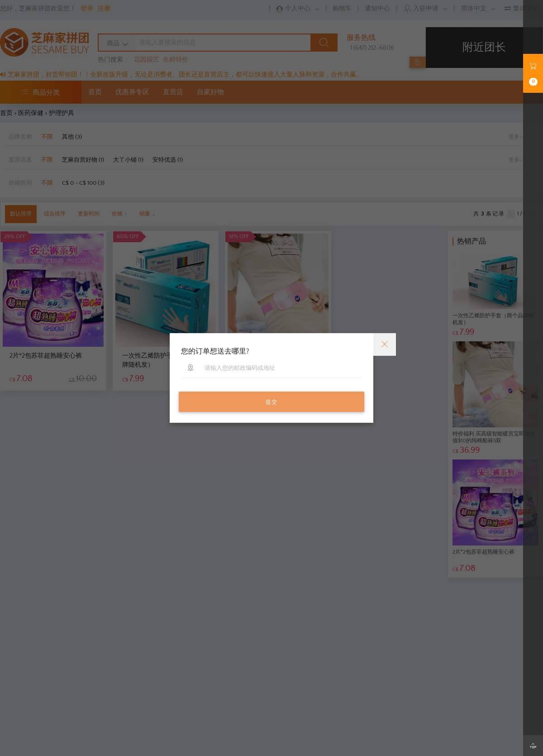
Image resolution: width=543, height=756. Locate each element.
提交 (271, 402)
